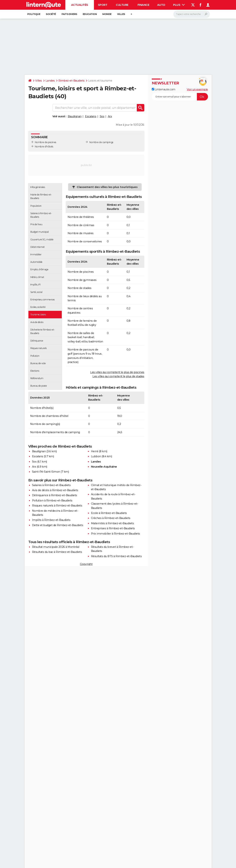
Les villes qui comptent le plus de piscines (117, 372)
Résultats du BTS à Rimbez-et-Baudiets (116, 556)
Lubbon (96, 456)
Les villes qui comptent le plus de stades (118, 376)
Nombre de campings (101, 142)
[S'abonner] (180, 97)
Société (51, 14)
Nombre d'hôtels (44, 147)
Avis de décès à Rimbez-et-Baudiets (55, 490)
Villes (121, 14)
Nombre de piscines (45, 142)
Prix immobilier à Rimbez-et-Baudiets (115, 534)
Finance (143, 5)
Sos (102, 116)
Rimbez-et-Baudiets (71, 81)
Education (90, 14)
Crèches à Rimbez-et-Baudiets (111, 518)
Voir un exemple (197, 89)
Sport (103, 5)
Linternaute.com (164, 89)
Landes (50, 81)
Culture (122, 5)
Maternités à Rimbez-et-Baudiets (112, 523)
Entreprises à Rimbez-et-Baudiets (113, 528)
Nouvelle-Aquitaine (104, 467)
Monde (107, 14)
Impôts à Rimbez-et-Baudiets (51, 520)
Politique (34, 14)
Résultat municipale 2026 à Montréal (56, 547)
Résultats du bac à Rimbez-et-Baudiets (57, 552)
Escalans (91, 116)
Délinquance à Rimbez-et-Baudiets (55, 495)
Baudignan (75, 116)
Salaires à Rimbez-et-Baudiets (51, 485)
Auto (161, 5)
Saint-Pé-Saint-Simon (46, 472)
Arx (110, 116)
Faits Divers (69, 14)
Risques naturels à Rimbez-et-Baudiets (57, 506)
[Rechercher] (192, 14)
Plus (179, 5)
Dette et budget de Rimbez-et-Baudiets (58, 525)
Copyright (86, 564)
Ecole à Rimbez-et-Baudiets (109, 513)
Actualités (80, 5)
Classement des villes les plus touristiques (107, 187)
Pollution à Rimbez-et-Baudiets (52, 500)
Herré (95, 451)
